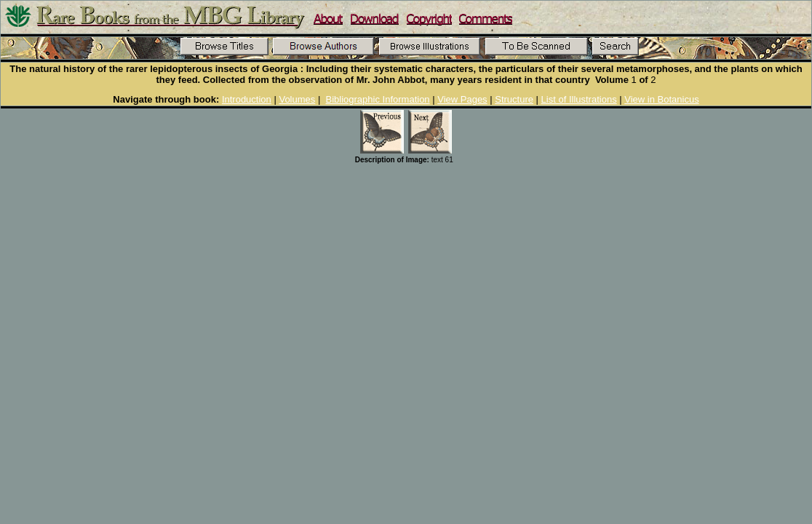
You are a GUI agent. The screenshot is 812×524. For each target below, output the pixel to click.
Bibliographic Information (378, 99)
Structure (514, 99)
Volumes (297, 99)
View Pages (462, 99)
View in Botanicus (661, 99)
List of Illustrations (579, 99)
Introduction (247, 99)
